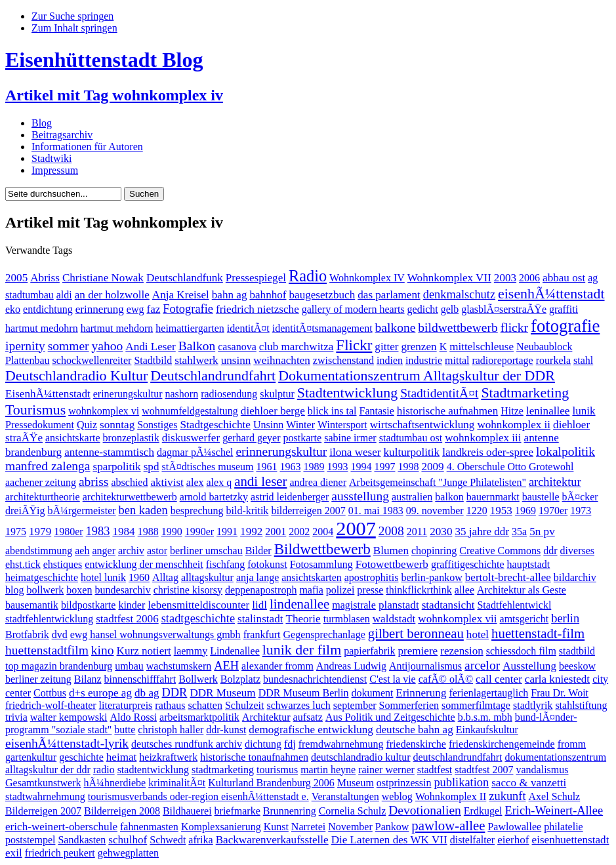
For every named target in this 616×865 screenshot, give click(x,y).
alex (195, 482)
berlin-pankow (431, 577)
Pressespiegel (256, 278)
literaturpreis (126, 705)
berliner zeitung (38, 679)
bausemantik (32, 605)
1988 (148, 532)
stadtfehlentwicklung (49, 619)
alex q (219, 482)
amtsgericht (524, 619)
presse (370, 590)
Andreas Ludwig (351, 666)
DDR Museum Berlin (304, 693)
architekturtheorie (43, 497)
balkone (396, 328)
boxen (79, 590)
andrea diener (318, 482)
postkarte (303, 438)
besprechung (197, 511)
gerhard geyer (251, 438)
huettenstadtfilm (47, 650)
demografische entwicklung (311, 730)
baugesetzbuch (322, 295)
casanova (237, 347)
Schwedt (168, 840)
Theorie (303, 619)
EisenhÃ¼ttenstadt (48, 394)
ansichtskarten (312, 577)
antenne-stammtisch (109, 452)
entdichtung (48, 309)
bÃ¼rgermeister (81, 511)
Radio (308, 276)
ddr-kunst (226, 730)
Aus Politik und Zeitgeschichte (390, 717)
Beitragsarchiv (62, 135)
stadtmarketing (223, 770)
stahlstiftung (581, 705)
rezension (462, 651)
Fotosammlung (321, 564)
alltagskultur (207, 577)
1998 (408, 467)
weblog (397, 796)
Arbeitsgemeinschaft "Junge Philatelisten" (438, 482)
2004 (323, 532)
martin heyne (328, 770)
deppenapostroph (261, 590)
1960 (139, 577)
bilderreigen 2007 (308, 511)
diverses (577, 551)
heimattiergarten (190, 328)
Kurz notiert (144, 651)
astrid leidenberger (290, 497)
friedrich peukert (60, 853)
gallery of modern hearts (353, 309)
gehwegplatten (128, 853)
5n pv (542, 532)
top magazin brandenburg (59, 666)
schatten (205, 705)
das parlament (389, 295)
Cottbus (50, 693)
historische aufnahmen (447, 411)
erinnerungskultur (281, 452)
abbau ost (564, 278)
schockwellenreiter (92, 360)
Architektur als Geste (522, 590)
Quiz (87, 425)
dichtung (263, 744)
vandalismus (543, 770)
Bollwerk (198, 679)
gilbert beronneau (416, 633)
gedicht (423, 309)
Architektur (266, 717)
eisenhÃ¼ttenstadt (551, 293)
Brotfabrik (27, 634)
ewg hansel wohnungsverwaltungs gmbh (155, 634)
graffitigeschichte (468, 564)
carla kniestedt (557, 679)
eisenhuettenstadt (571, 840)
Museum (356, 783)
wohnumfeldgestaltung (190, 411)
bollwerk (45, 590)
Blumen (391, 551)
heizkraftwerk (168, 757)
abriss (94, 482)
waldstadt (394, 619)
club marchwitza (297, 347)
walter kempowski (69, 717)
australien (412, 497)
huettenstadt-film (538, 633)
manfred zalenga (48, 466)
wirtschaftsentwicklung (422, 425)
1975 (16, 532)
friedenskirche (416, 744)
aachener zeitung (41, 482)
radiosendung (229, 394)
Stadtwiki (51, 158)
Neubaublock (544, 347)
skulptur (277, 394)
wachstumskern (179, 666)
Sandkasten (82, 840)
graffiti (564, 309)
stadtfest (435, 770)
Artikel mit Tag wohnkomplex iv (114, 95)
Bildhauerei (187, 811)
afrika (200, 840)
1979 (40, 532)
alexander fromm (277, 666)
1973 (581, 511)
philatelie (564, 827)
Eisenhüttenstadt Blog (104, 60)
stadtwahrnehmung (45, 796)
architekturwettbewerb (130, 497)
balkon (449, 497)
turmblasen (347, 619)
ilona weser (355, 452)
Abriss (45, 278)
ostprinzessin (404, 783)
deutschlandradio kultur (361, 757)
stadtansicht (448, 605)
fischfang (226, 564)
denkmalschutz (459, 294)
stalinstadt (260, 619)
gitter (386, 347)
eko (13, 309)
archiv (131, 551)
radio (104, 770)
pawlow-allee (448, 825)
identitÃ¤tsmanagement (322, 328)
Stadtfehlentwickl (514, 605)
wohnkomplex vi (104, 411)
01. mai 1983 (376, 511)
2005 (16, 278)
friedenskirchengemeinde (502, 744)
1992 (251, 532)
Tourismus (35, 410)
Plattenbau (28, 360)
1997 (384, 467)
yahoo (108, 346)
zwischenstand (343, 360)
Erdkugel (483, 811)
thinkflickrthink (419, 590)
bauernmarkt (493, 497)
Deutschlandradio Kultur (76, 375)
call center (499, 679)
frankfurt (262, 634)
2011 (417, 532)
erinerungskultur (128, 394)
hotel (478, 634)
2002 (299, 532)
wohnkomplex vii (457, 619)
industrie (424, 360)
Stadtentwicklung (347, 392)
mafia (311, 590)
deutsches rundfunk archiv (187, 744)
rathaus (170, 705)
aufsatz (308, 717)
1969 (525, 511)
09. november (435, 511)
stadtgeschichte (198, 618)
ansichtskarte (73, 438)
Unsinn (268, 425)
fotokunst (267, 564)
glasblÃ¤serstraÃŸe (504, 309)
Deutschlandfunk (185, 278)
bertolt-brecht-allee (508, 577)
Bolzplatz (240, 679)
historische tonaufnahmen (254, 757)
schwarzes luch (299, 705)
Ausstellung (529, 666)
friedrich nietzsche (257, 309)
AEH (226, 666)
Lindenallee (235, 651)
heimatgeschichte (42, 577)
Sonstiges (157, 425)
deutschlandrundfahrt (458, 757)
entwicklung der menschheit (144, 564)
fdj (290, 744)
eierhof (513, 840)
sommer (69, 346)
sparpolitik (116, 467)
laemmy (191, 651)
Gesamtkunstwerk (43, 783)
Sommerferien (409, 705)
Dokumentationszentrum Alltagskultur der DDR (417, 375)
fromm (572, 744)
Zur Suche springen (72, 16)
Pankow (392, 827)
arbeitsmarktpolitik (199, 717)
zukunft (507, 796)
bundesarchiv (122, 590)
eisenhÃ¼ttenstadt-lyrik (67, 743)
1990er (199, 532)
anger (104, 551)
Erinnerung (421, 693)
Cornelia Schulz (353, 811)
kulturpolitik (412, 452)
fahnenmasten (149, 827)
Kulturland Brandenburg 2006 (271, 783)
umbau (129, 666)
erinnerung (100, 309)
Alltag (165, 577)
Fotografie (188, 309)
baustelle (541, 497)
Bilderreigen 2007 (43, 811)
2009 (432, 467)
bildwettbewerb (458, 328)
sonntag (117, 425)
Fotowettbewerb (392, 564)
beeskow (577, 666)
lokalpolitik (565, 452)
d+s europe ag (100, 693)
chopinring (434, 551)
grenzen (419, 347)
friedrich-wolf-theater (51, 705)
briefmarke (237, 811)
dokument (372, 693)
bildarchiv (575, 577)
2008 (391, 531)
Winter (300, 425)
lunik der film (302, 650)
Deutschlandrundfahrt (213, 375)
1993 (337, 467)
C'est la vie (392, 679)
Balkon (197, 346)
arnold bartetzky (214, 497)
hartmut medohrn (42, 328)
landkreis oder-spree (488, 452)
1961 (266, 467)
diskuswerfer (191, 438)
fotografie (565, 326)
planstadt (399, 605)
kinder (132, 605)
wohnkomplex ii (514, 425)
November (350, 827)
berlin (565, 618)
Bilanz (88, 679)
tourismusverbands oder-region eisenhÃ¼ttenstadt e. (198, 796)
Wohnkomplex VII (449, 278)
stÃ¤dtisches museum (207, 467)
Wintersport (342, 425)
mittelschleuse (482, 347)
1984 (123, 532)
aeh (82, 551)
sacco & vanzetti (529, 783)
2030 (441, 532)
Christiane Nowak (103, 278)
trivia (16, 717)
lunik (584, 411)
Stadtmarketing (525, 392)
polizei (340, 590)
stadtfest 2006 (127, 619)
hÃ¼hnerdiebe (115, 783)
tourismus (277, 770)
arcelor (482, 665)
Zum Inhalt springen (74, 28)
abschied (129, 482)
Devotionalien (425, 810)
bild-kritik (247, 511)
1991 (227, 532)
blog (14, 590)
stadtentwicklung (153, 770)
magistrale (354, 605)
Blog (42, 123)
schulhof (128, 840)
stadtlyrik (533, 705)
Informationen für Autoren (87, 147)
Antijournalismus (425, 666)
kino (103, 650)
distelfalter (472, 840)
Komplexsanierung (221, 827)
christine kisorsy (188, 590)
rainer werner (386, 770)
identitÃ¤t (248, 328)
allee (464, 590)
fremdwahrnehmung (341, 744)
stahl (583, 360)
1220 (477, 511)
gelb (450, 309)
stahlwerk (196, 360)
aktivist (167, 482)
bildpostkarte (89, 605)
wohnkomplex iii (483, 438)
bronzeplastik (131, 438)
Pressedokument (40, 425)
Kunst (276, 827)
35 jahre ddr (482, 532)
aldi (64, 295)
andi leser (260, 481)
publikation (461, 782)
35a (519, 532)
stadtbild (577, 651)
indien (390, 360)
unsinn (236, 360)
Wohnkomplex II (451, 796)
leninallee (548, 411)
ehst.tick (23, 564)
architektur (555, 482)
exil (14, 853)
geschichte (81, 757)
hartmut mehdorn (117, 328)
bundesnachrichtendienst (315, 679)
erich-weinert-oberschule (61, 827)
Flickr (354, 345)
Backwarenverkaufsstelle (272, 840)
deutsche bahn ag (415, 730)
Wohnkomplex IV (367, 278)
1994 (361, 467)
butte (125, 730)
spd (152, 467)
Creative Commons (500, 551)
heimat (122, 757)
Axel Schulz (555, 796)
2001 (276, 532)
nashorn (181, 394)
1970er (553, 511)
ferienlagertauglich (488, 693)
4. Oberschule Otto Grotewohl (510, 467)
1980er (68, 532)
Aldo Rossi (134, 717)
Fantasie (377, 411)
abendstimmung (39, 551)
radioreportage (502, 360)
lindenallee (299, 604)
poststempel (30, 840)
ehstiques (63, 564)
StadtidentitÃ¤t (439, 393)
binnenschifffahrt (140, 679)
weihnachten (281, 360)
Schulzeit (245, 705)
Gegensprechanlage (324, 634)
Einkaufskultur (487, 730)
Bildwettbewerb (322, 549)
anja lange (257, 577)
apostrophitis (372, 577)
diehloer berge (273, 411)
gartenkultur (31, 757)
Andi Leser (151, 347)
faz (153, 309)
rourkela (553, 360)
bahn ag (230, 295)
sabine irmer (350, 438)
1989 (314, 467)
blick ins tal (332, 411)
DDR (175, 693)
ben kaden (143, 510)
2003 (505, 278)
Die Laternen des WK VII (389, 840)
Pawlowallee (514, 827)
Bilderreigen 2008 (122, 811)
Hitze (512, 411)
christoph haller (171, 730)
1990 (172, 532)
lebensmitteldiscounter (198, 605)
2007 (356, 529)
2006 (529, 278)
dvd (60, 634)
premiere (418, 651)
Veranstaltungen (345, 796)
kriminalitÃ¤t (177, 783)
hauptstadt (529, 564)
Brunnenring (290, 811)
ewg (135, 309)
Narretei (308, 827)
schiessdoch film (521, 651)
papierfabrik (369, 651)
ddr (550, 551)
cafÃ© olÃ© (446, 679)
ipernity (25, 346)
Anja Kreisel (181, 295)
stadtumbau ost (411, 438)
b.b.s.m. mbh (485, 717)
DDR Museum (222, 693)
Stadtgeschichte (216, 425)
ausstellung (360, 496)
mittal (457, 360)
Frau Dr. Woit (560, 693)
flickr (514, 328)
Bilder (258, 551)
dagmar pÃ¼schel (195, 452)
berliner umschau (206, 551)
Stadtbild (153, 360)
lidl (259, 605)
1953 (501, 511)
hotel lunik (103, 577)
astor (157, 551)
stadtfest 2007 (484, 770)
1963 (290, 467)
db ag (147, 693)
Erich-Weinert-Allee (554, 811)
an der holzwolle (112, 295)
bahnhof (268, 295)
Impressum (55, 170)
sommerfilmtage (476, 705)
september (355, 705)
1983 (98, 531)
